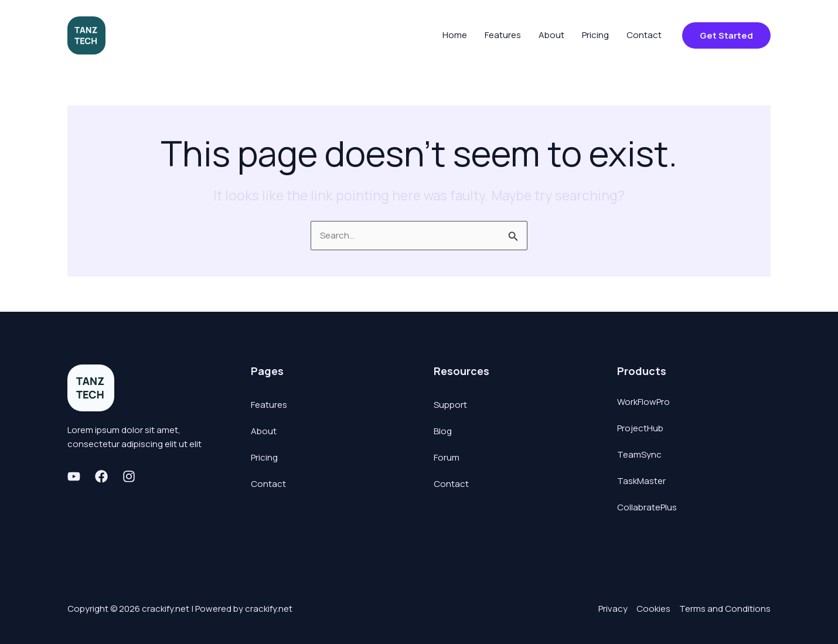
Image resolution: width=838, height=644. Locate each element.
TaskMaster (641, 481)
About (264, 431)
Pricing (264, 457)
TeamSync (639, 454)
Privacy (613, 609)
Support (450, 405)
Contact (268, 484)
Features (269, 405)
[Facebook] (101, 476)
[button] (726, 35)
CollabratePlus (647, 507)
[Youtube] (74, 476)
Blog (443, 431)
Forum (447, 457)
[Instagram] (129, 476)
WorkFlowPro (643, 402)
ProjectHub (640, 428)
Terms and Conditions (725, 609)
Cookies (653, 609)
